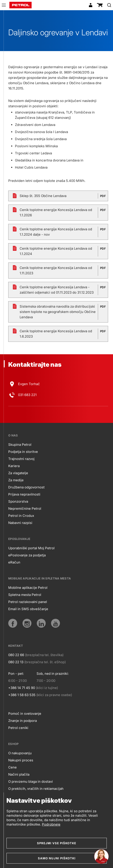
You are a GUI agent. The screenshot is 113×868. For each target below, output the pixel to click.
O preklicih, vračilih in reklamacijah (36, 789)
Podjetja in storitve (23, 452)
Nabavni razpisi (20, 523)
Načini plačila (19, 774)
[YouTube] (55, 623)
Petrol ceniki (18, 728)
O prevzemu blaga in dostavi (31, 781)
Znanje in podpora (23, 721)
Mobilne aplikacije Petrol (28, 588)
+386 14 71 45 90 (22, 688)
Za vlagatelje (18, 473)
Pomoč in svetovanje (25, 714)
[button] (4, 6)
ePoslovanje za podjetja (27, 555)
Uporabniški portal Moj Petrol (31, 548)
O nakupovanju (20, 753)
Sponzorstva (18, 501)
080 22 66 (16, 655)
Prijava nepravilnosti (24, 494)
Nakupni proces (21, 760)
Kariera (14, 466)
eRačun (14, 562)
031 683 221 (27, 395)
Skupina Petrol (20, 445)
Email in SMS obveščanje (28, 609)
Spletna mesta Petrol (25, 595)
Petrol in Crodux (21, 516)
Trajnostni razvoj (21, 459)
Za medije (16, 480)
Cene (12, 767)
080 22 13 (16, 662)
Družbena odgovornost (26, 487)
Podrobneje (51, 824)
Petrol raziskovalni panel (28, 602)
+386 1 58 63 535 (22, 695)
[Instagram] (27, 623)
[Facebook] (13, 623)
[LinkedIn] (41, 623)
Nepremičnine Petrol (25, 509)
